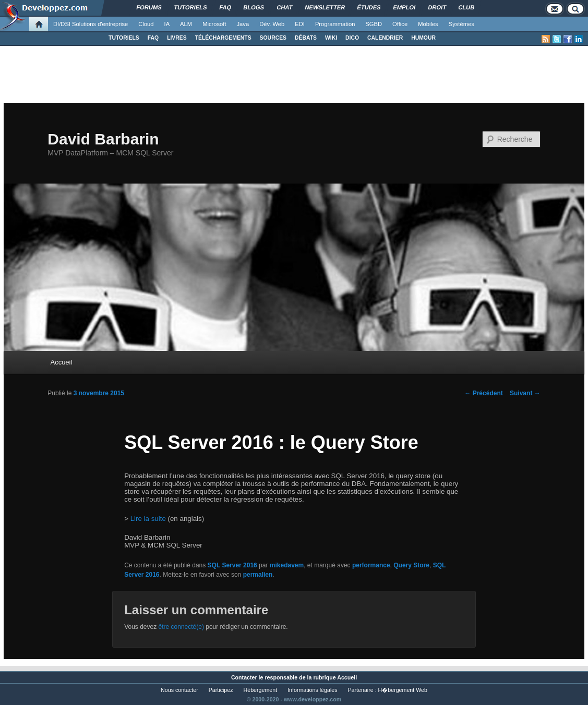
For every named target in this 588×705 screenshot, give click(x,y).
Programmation (335, 24)
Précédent (483, 393)
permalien (258, 575)
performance (371, 565)
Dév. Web (272, 24)
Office (400, 24)
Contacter (244, 677)
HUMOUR (423, 38)
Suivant (525, 393)
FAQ (153, 38)
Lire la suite (148, 519)
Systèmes (461, 24)
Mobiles (428, 24)
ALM (186, 24)
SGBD (374, 24)
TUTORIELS (124, 38)
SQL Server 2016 (232, 565)
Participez (221, 690)
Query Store (411, 565)
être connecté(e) (181, 627)
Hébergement (261, 690)
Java (243, 24)
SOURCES (273, 38)
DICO (352, 38)
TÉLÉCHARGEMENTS (223, 38)
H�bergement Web (403, 690)
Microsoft (214, 24)
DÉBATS (306, 38)
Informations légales (312, 690)
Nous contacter (179, 690)
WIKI (331, 38)
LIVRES (177, 38)
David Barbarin (103, 139)
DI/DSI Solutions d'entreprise (91, 24)
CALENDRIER (385, 38)
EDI (300, 24)
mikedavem (287, 565)
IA (167, 24)
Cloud (146, 24)
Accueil (61, 362)
